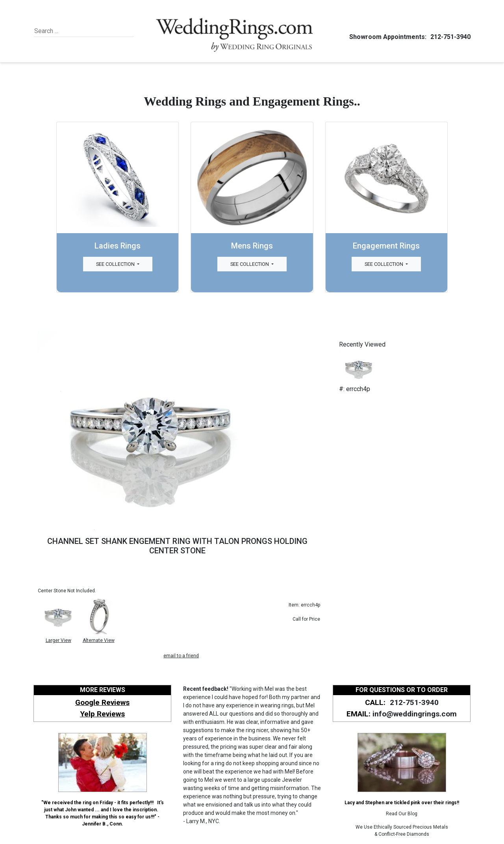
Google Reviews (102, 702)
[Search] (70, 31)
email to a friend (181, 656)
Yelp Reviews (102, 714)
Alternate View (99, 640)
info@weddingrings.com (415, 714)
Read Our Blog (402, 814)
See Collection (116, 264)
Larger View (58, 640)
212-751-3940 (449, 37)
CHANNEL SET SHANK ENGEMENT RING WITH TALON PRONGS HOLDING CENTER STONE (177, 546)
